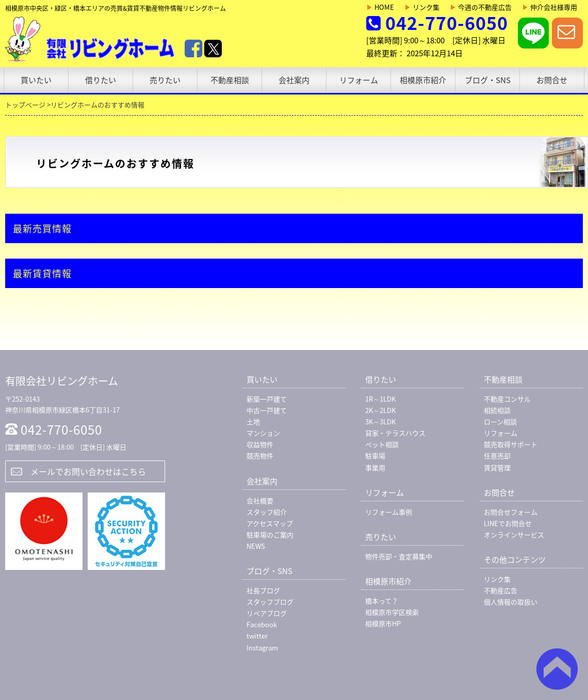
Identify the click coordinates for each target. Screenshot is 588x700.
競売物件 (260, 456)
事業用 (375, 467)
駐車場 (375, 456)
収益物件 (260, 444)
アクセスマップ (270, 523)
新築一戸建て (267, 399)
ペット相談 (382, 444)
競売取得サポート (511, 444)
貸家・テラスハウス (395, 433)
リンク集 (422, 7)
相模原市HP (383, 623)
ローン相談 (500, 421)
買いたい (36, 80)
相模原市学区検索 (392, 612)
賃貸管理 (497, 467)
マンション (263, 433)
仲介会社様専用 (550, 7)
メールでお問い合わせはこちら (88, 471)
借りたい (101, 80)
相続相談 (497, 410)
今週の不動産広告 (481, 7)
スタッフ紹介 (267, 512)
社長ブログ (263, 590)
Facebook (262, 624)
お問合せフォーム (511, 512)
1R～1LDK (380, 399)
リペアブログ (267, 613)
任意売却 (497, 456)
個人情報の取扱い (511, 602)
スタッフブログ (270, 602)
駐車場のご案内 (270, 535)
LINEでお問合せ (508, 523)
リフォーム (359, 80)
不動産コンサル (507, 399)
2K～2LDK (380, 410)
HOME (380, 7)
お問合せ (552, 80)
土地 (253, 421)
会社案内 (294, 80)
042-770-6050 (447, 23)
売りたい (165, 80)
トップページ (25, 105)
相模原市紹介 (423, 80)
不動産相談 (230, 80)
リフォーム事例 (389, 512)
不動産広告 (501, 590)
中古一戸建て (267, 410)
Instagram (262, 648)
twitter (257, 636)
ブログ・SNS (488, 80)
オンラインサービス (514, 535)
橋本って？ (382, 601)
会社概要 (260, 500)
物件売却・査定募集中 (399, 556)
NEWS (256, 546)
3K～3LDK (380, 421)
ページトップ (557, 669)
